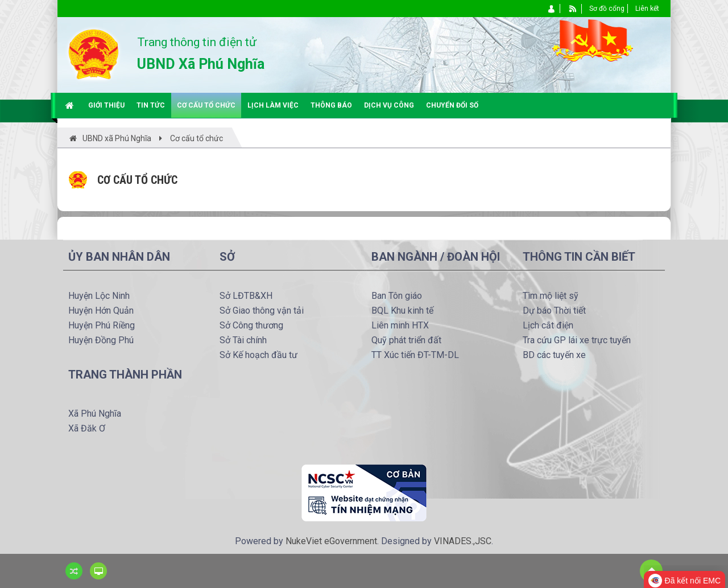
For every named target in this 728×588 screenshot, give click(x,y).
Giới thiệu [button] (106, 105)
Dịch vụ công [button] (389, 105)
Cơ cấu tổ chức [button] (206, 105)
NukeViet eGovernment (331, 541)
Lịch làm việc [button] (273, 105)
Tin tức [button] (151, 105)
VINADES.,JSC (463, 541)
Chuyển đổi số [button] (452, 105)
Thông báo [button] (331, 105)
